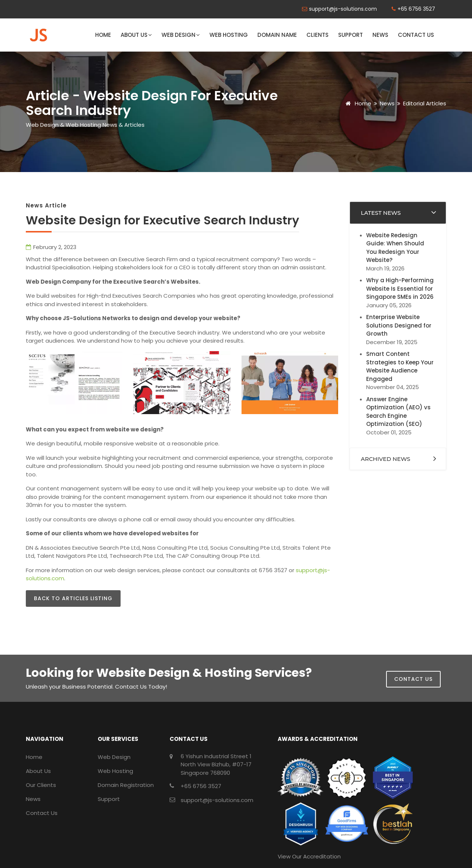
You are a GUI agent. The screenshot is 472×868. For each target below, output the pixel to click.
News (380, 35)
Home (103, 35)
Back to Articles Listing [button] (73, 598)
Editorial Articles (425, 103)
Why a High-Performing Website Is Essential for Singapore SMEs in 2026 (400, 288)
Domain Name (277, 35)
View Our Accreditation (309, 856)
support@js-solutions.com (343, 9)
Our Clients (41, 785)
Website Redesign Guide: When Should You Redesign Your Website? (395, 248)
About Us (136, 35)
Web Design (181, 35)
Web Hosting (229, 35)
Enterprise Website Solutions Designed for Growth (399, 325)
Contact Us (416, 35)
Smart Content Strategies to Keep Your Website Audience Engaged (400, 366)
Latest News (381, 213)
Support (350, 35)
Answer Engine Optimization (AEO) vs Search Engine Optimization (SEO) (398, 412)
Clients (317, 35)
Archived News (386, 459)
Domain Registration (126, 785)
